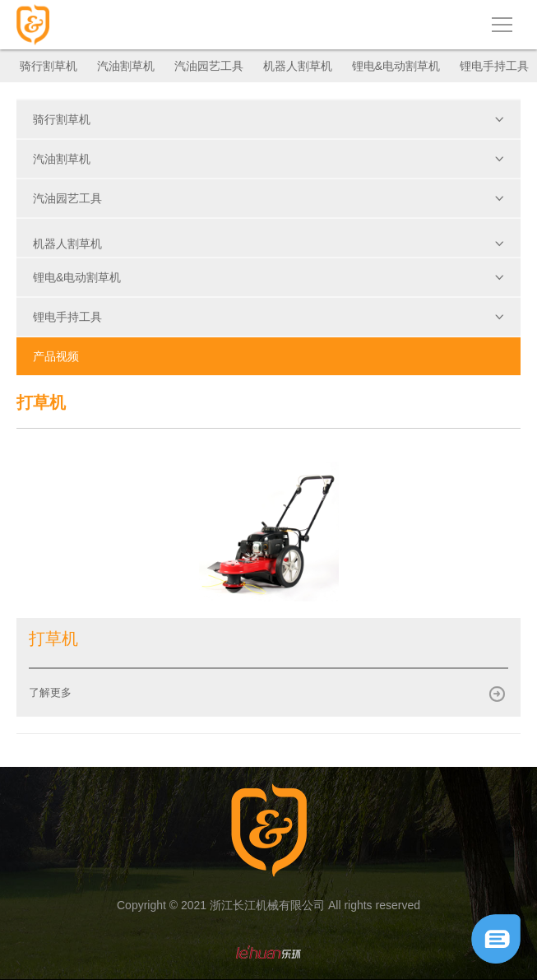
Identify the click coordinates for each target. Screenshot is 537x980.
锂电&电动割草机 (396, 66)
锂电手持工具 (494, 66)
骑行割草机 (49, 66)
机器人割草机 (298, 66)
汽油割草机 (126, 66)
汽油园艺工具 (209, 66)
